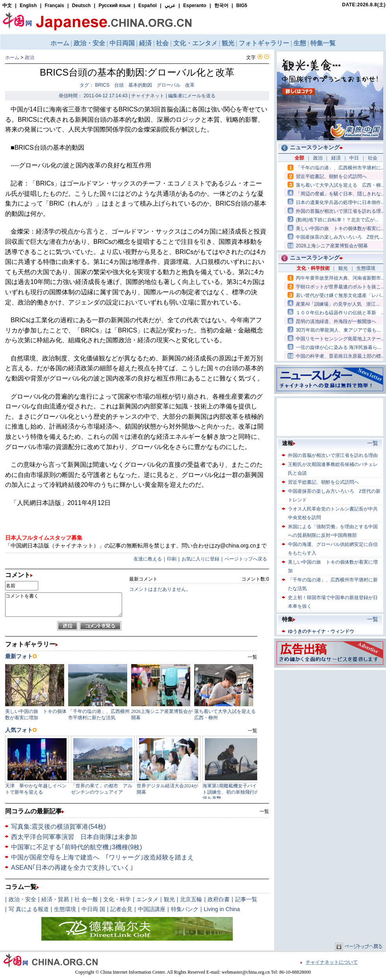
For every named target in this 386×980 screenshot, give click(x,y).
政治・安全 (22, 899)
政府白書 (219, 899)
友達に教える (148, 559)
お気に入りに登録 (200, 559)
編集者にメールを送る (192, 96)
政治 (30, 58)
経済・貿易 (55, 899)
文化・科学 (117, 899)
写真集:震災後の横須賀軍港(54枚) (58, 827)
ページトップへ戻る (246, 559)
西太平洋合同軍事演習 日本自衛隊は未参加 (74, 837)
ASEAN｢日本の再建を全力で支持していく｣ (72, 868)
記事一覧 (246, 899)
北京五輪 (191, 899)
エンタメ (147, 899)
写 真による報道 (29, 909)
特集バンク (185, 909)
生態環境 (65, 909)
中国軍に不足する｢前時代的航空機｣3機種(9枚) (76, 847)
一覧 (264, 811)
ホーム (12, 58)
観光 (169, 899)
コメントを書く (64, 605)
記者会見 (121, 909)
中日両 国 (93, 909)
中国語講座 (152, 909)
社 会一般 (86, 899)
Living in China (222, 909)
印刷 (172, 559)
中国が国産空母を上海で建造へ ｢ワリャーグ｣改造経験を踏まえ (102, 857)
